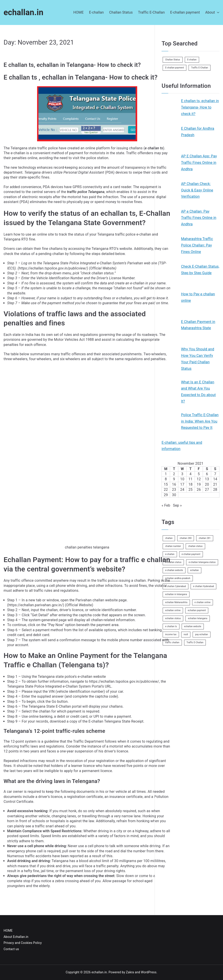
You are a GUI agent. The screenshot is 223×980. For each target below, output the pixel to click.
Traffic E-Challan (151, 12)
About (212, 12)
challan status (103, 273)
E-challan (96, 12)
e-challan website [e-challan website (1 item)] (174, 570)
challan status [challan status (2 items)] (195, 546)
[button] (217, 12)
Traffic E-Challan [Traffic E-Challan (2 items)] (195, 642)
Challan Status (121, 12)
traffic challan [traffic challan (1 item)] (172, 642)
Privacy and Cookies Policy (23, 943)
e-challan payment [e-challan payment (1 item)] (191, 554)
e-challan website (92, 677)
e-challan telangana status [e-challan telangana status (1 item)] (202, 562)
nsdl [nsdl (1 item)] (186, 634)
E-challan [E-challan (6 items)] (192, 60)
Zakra (130, 972)
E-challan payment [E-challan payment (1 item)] (175, 68)
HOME (78, 12)
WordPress (149, 972)
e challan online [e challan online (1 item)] (203, 602)
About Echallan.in (16, 937)
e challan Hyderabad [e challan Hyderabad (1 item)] (203, 586)
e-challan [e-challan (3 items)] (170, 554)
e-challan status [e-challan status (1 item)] (173, 562)
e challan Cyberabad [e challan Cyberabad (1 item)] (176, 586)
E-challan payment (185, 12)
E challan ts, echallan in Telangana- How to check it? (72, 65)
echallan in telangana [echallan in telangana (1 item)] (176, 594)
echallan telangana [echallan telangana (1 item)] (198, 618)
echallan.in (23, 12)
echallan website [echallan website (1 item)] (193, 626)
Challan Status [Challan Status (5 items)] (173, 60)
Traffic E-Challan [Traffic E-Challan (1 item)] (200, 68)
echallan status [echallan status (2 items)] (173, 618)
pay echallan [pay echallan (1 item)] (201, 634)
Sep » (177, 505)
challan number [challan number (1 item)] (173, 546)
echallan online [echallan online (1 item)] (173, 610)
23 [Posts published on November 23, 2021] (174, 490)
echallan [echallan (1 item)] (195, 570)
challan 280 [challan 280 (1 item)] (186, 538)
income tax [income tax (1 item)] (171, 634)
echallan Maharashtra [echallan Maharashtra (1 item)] (176, 602)
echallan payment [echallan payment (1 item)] (197, 610)
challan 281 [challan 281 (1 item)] (205, 538)
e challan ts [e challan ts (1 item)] (171, 626)
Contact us (11, 949)
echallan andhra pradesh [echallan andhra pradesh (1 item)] (178, 578)
